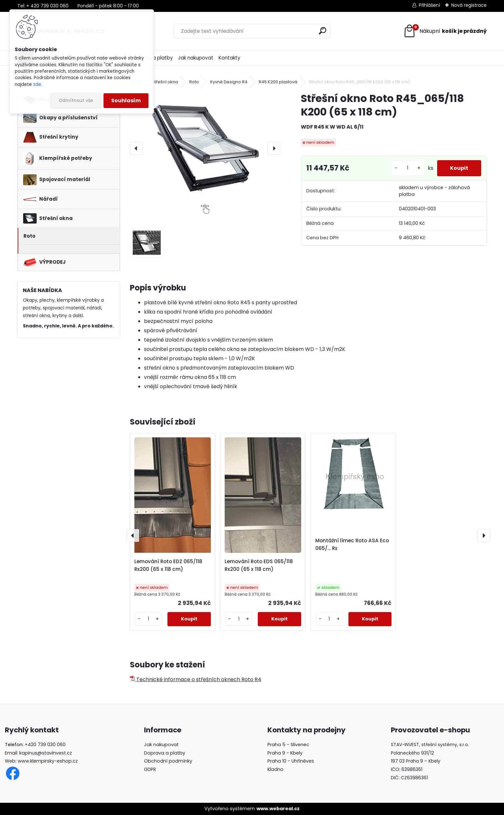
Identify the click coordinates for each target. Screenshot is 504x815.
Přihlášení (429, 5)
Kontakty (230, 58)
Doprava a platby (165, 753)
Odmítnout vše (76, 101)
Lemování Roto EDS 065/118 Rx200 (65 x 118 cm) (259, 565)
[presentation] (136, 148)
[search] (323, 31)
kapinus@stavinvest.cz (46, 753)
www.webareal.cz (278, 809)
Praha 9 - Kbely (285, 753)
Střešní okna (165, 82)
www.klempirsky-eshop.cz (48, 761)
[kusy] (408, 168)
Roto (194, 82)
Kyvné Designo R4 (229, 82)
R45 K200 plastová (278, 82)
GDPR (150, 769)
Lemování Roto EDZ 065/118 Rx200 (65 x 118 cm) (168, 565)
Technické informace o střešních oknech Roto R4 (196, 679)
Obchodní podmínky (168, 761)
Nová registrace (469, 5)
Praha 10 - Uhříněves (291, 761)
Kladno (275, 769)
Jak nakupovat (196, 58)
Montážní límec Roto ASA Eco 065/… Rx (352, 544)
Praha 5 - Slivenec (288, 745)
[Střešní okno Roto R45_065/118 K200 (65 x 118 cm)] (205, 148)
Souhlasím (126, 101)
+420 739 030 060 (45, 745)
